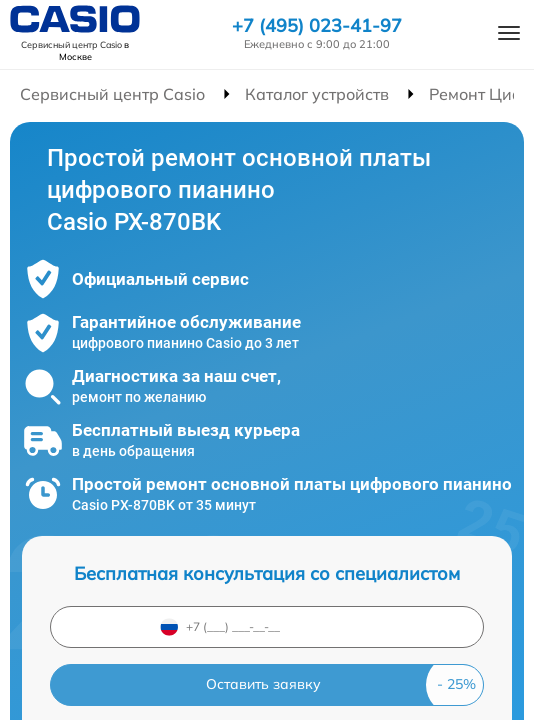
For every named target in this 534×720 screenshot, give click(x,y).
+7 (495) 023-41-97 (317, 26)
